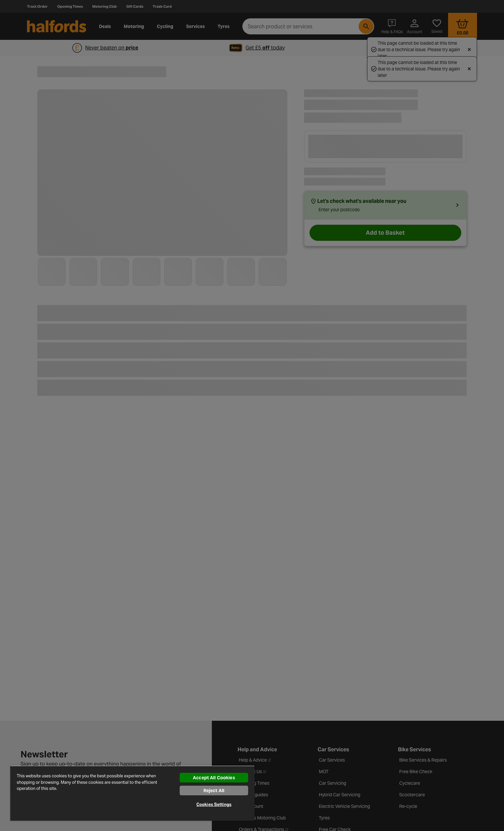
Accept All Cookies (214, 778)
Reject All (214, 790)
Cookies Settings (214, 804)
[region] (132, 793)
